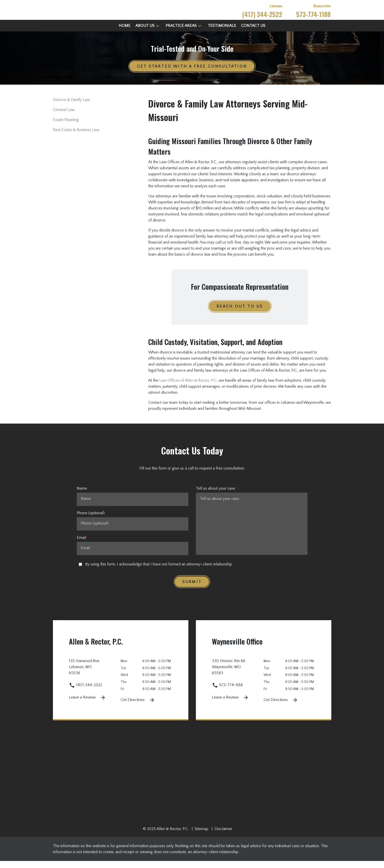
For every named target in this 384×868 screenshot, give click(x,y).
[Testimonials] (222, 33)
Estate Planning (66, 127)
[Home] (125, 33)
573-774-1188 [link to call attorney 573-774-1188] (227, 692)
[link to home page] (99, 13)
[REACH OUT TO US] (240, 314)
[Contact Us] (253, 33)
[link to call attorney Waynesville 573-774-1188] (313, 13)
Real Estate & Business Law (76, 137)
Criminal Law (64, 117)
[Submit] (192, 589)
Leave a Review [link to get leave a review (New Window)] (87, 705)
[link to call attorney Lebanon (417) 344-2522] (262, 13)
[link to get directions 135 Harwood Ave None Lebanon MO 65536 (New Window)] (95, 677)
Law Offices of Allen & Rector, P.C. (188, 388)
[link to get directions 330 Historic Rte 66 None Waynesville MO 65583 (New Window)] (238, 677)
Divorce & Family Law (71, 107)
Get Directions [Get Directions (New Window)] (138, 707)
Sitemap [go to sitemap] (202, 836)
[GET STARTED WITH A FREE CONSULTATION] (192, 73)
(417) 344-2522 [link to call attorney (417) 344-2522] (86, 692)
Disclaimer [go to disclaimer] (223, 836)
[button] (158, 33)
